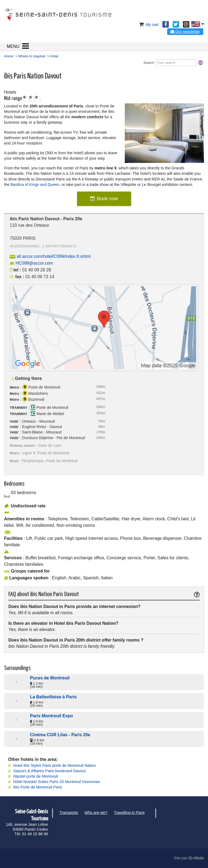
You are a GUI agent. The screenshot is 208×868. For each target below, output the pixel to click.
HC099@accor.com (34, 263)
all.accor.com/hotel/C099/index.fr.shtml (53, 256)
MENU (13, 46)
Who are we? (96, 813)
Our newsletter (185, 32)
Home (9, 56)
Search (149, 63)
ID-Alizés (196, 858)
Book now (107, 199)
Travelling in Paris (129, 813)
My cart (148, 25)
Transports (69, 813)
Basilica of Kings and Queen (35, 185)
